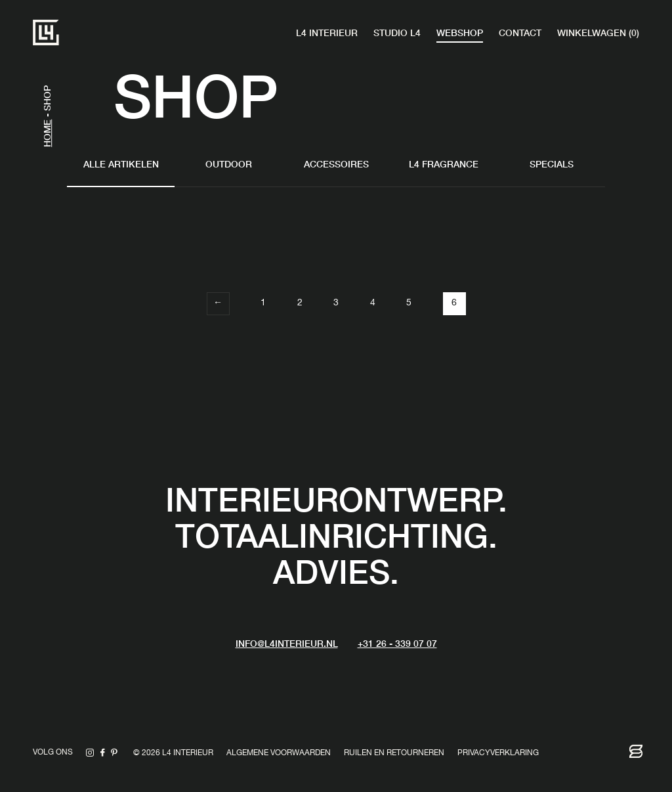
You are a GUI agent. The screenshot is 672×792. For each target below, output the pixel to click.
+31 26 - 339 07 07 (397, 643)
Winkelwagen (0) (598, 32)
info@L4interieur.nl (287, 643)
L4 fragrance (444, 164)
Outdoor (229, 164)
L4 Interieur (327, 32)
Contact (520, 32)
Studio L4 (397, 32)
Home (47, 133)
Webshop (460, 32)
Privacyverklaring (498, 754)
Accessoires (336, 164)
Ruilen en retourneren (394, 754)
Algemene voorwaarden (279, 754)
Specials (552, 164)
